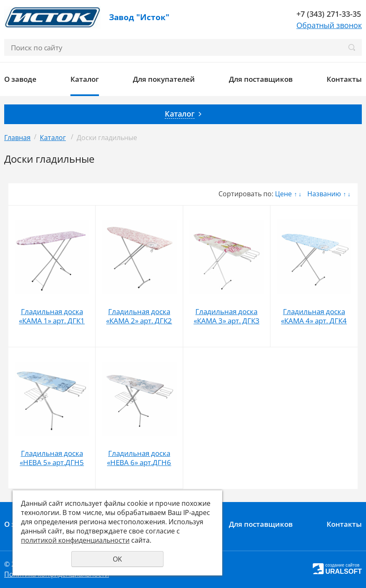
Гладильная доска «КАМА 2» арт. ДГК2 (139, 316)
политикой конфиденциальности (75, 540)
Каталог (85, 79)
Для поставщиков (261, 79)
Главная (17, 138)
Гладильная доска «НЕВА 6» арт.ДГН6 (139, 458)
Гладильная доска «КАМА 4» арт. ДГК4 (314, 316)
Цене (283, 194)
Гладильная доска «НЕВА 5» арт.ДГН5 (52, 458)
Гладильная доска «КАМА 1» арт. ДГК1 (52, 316)
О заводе (20, 79)
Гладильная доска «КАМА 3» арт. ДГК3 (227, 316)
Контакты (344, 79)
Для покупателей (164, 79)
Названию (324, 194)
